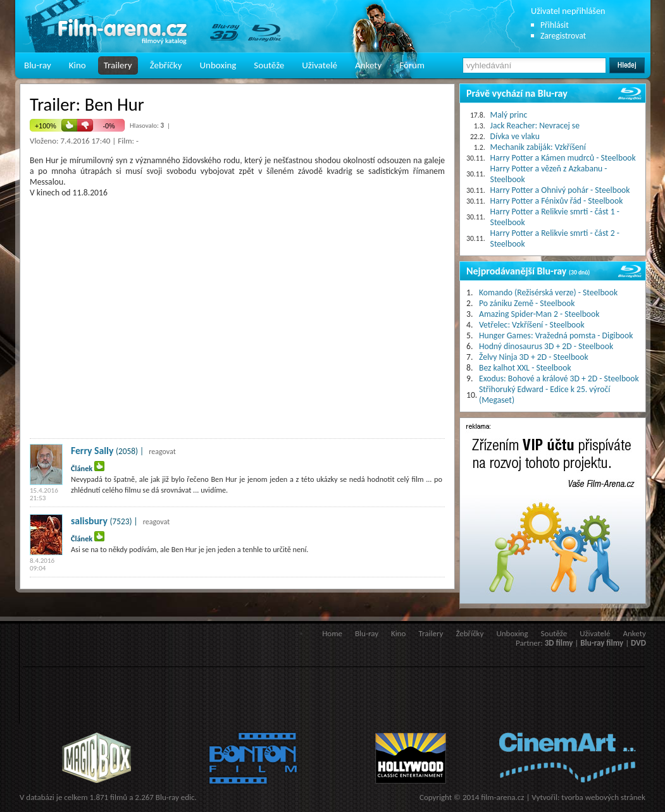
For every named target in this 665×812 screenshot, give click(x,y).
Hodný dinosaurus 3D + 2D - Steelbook (546, 346)
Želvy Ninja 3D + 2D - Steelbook (534, 357)
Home (332, 633)
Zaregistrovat (563, 36)
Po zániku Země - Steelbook (527, 303)
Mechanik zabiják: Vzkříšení (538, 147)
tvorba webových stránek (603, 797)
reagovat (162, 452)
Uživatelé (320, 65)
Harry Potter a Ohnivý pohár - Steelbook (560, 190)
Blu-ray (38, 65)
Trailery (118, 65)
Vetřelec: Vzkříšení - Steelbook (532, 325)
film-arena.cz (502, 797)
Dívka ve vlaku (515, 136)
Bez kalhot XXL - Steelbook (525, 368)
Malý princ (509, 115)
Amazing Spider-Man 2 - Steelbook (539, 314)
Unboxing (218, 65)
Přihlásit (555, 25)
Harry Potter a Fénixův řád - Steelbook (557, 201)
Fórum (412, 65)
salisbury (89, 521)
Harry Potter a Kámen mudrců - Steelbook (563, 158)
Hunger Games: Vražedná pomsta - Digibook (556, 335)
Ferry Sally (92, 451)
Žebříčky (166, 65)
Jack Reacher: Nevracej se (535, 126)
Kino (78, 65)
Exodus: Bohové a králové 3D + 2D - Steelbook (559, 378)
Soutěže (269, 65)
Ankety (368, 65)
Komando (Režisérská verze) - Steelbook (548, 292)
